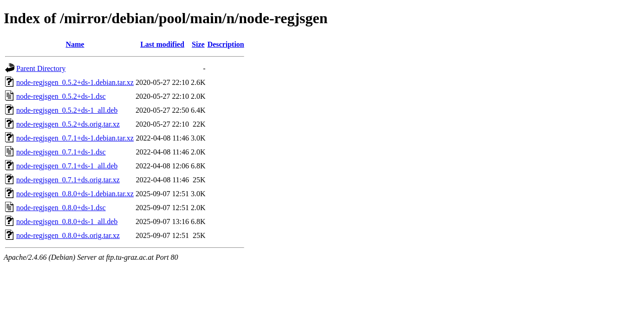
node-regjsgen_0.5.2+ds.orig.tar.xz (68, 124)
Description (226, 44)
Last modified (162, 44)
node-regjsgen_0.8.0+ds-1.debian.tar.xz (75, 194)
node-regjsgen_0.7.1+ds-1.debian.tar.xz (75, 138)
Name (75, 44)
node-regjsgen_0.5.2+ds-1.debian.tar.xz (75, 82)
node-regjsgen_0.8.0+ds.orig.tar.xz (68, 235)
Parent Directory (41, 68)
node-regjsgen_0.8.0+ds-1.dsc (61, 208)
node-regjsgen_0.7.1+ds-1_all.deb (67, 166)
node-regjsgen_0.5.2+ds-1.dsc (61, 96)
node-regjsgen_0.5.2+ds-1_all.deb (67, 110)
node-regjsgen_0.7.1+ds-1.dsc (61, 152)
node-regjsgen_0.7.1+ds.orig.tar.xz (68, 180)
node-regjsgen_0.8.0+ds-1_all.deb (67, 222)
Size (198, 44)
